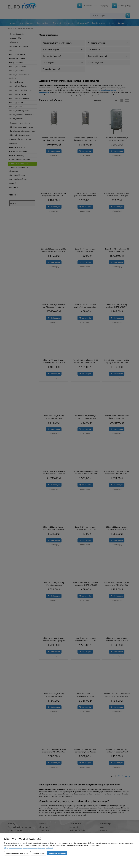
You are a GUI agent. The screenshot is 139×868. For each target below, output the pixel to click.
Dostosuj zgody (38, 853)
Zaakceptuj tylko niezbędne (17, 853)
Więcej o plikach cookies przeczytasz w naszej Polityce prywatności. (29, 848)
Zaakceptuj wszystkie (57, 853)
